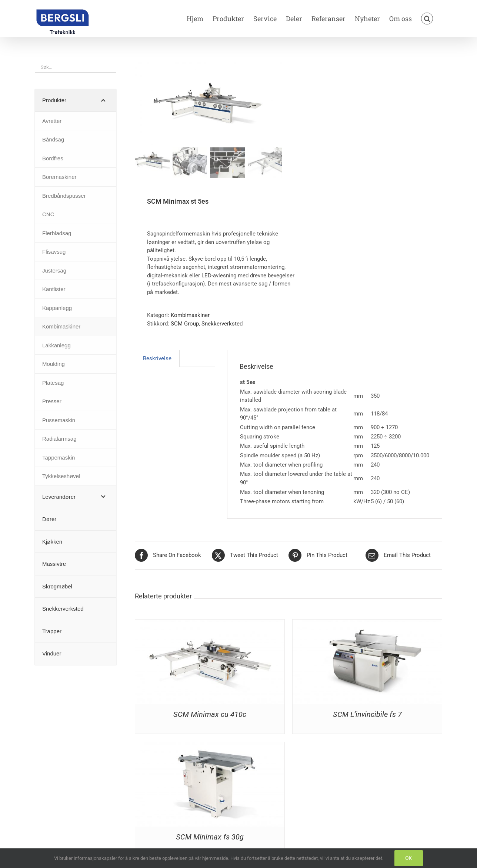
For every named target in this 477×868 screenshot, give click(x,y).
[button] (427, 19)
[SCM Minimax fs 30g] (210, 747)
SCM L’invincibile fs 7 (367, 715)
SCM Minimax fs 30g (210, 838)
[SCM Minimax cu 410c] (210, 624)
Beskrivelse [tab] (157, 359)
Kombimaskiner (190, 316)
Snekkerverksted (222, 324)
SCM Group (185, 324)
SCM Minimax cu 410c (210, 715)
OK (409, 858)
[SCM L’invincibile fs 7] (367, 624)
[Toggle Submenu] (103, 100)
